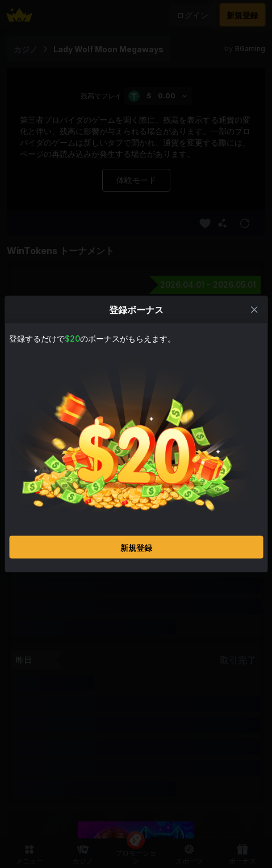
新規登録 (136, 547)
